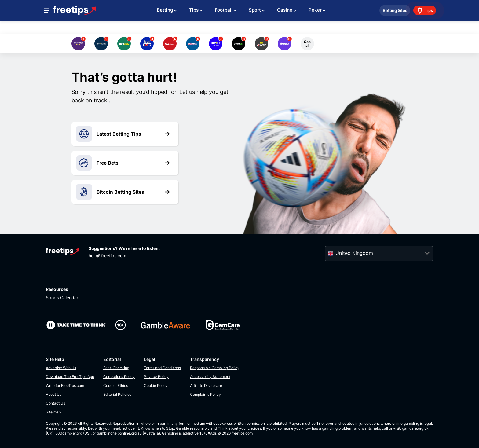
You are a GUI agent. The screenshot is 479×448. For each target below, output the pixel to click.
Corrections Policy (119, 377)
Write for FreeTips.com (65, 386)
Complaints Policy (205, 394)
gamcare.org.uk (415, 428)
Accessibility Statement (210, 377)
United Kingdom (354, 253)
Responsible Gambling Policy (215, 368)
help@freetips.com (107, 256)
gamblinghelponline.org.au (119, 433)
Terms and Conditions (162, 368)
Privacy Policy (156, 377)
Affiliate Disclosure (206, 386)
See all (307, 44)
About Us (54, 394)
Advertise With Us (61, 368)
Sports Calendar (62, 297)
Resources (57, 289)
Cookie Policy (156, 386)
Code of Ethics (116, 386)
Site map (53, 412)
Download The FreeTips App (70, 377)
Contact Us (55, 403)
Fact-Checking (116, 368)
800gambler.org (69, 433)
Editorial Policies (117, 394)
